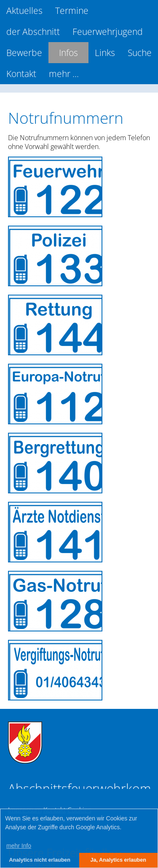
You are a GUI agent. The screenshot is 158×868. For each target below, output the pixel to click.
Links (105, 53)
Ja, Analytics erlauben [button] (118, 860)
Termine (72, 11)
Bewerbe (24, 53)
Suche (140, 53)
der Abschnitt (33, 32)
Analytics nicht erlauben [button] (40, 860)
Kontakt (21, 74)
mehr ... (64, 74)
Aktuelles (24, 11)
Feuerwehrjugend (108, 32)
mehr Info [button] (19, 846)
